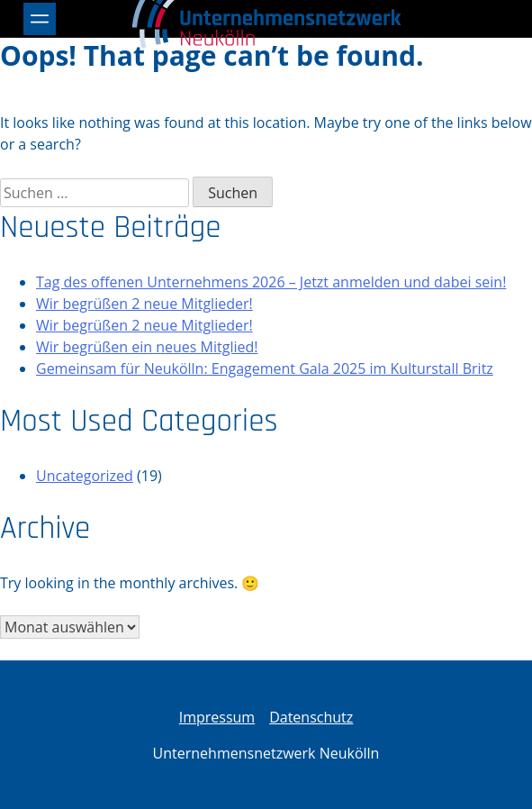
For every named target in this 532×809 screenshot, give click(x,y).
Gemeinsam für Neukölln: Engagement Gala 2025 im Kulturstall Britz (265, 368)
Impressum (217, 717)
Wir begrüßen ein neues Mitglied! (147, 347)
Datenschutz (311, 717)
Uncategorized (85, 476)
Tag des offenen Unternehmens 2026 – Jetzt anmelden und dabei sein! (271, 282)
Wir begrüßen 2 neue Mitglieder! (144, 304)
